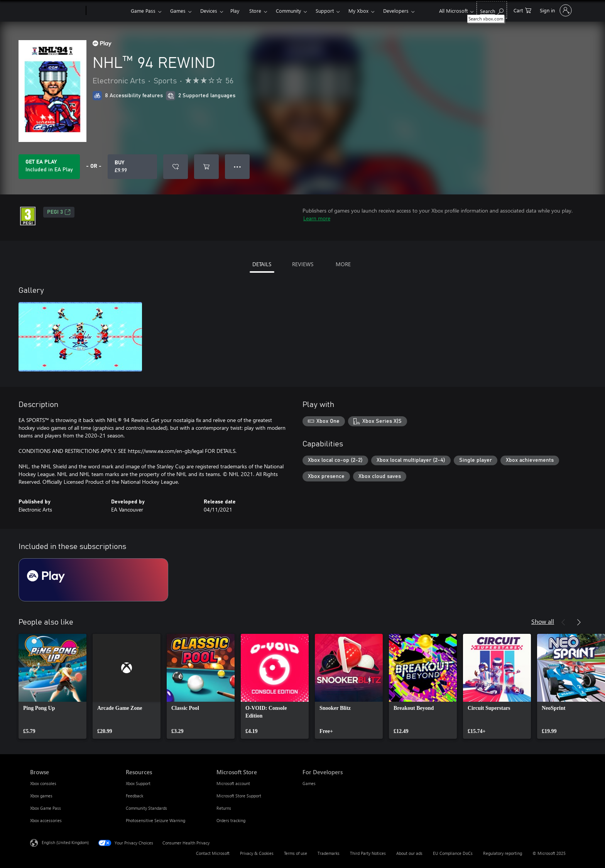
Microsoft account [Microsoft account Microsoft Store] (233, 783)
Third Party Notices (368, 853)
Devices (209, 11)
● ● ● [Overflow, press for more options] (237, 166)
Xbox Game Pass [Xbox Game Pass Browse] (46, 808)
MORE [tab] (343, 264)
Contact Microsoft (213, 853)
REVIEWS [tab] (303, 264)
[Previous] (563, 622)
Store (255, 11)
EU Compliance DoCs (453, 853)
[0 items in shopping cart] (522, 10)
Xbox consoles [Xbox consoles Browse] (43, 783)
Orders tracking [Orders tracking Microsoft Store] (231, 820)
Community (288, 11)
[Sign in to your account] (555, 10)
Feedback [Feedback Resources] (134, 796)
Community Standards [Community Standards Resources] (146, 808)
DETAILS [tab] (262, 264)
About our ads (409, 853)
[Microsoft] (57, 11)
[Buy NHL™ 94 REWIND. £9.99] (132, 167)
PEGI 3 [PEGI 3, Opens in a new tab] (59, 212)
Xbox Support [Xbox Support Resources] (138, 783)
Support (325, 11)
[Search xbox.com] (492, 10)
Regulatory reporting (503, 853)
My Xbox (358, 11)
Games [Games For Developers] (309, 783)
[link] (52, 686)
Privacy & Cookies (257, 853)
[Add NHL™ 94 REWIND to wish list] (176, 167)
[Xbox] (107, 11)
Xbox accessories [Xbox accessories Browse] (46, 820)
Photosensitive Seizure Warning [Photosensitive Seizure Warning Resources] (155, 820)
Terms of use (296, 853)
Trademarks (329, 853)
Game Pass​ (143, 11)
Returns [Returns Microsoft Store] (224, 808)
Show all (543, 621)
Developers (396, 11)
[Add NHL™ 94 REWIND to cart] (206, 167)
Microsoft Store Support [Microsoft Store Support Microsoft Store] (239, 796)
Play (235, 11)
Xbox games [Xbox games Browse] (41, 796)
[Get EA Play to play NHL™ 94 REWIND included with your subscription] (49, 167)
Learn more (317, 218)
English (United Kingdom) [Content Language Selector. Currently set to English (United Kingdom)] (65, 842)
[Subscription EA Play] (93, 580)
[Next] (579, 622)
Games (178, 11)
